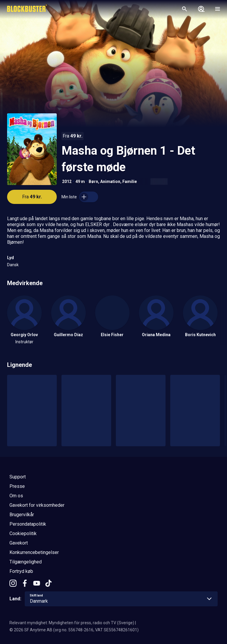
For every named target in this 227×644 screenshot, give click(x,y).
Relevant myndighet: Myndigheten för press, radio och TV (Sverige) (72, 623)
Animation (110, 182)
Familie (130, 182)
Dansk (13, 265)
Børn (93, 182)
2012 (67, 182)
